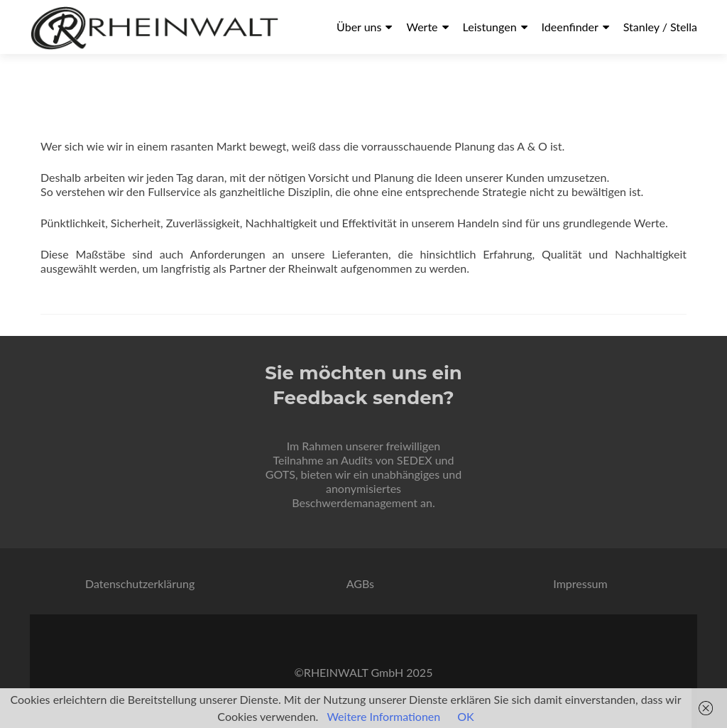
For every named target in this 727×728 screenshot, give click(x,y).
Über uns (359, 27)
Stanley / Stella (660, 27)
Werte (422, 27)
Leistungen (490, 27)
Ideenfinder (570, 27)
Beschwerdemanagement (355, 502)
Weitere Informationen (383, 716)
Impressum (580, 583)
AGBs (360, 583)
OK (465, 716)
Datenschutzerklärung (140, 583)
